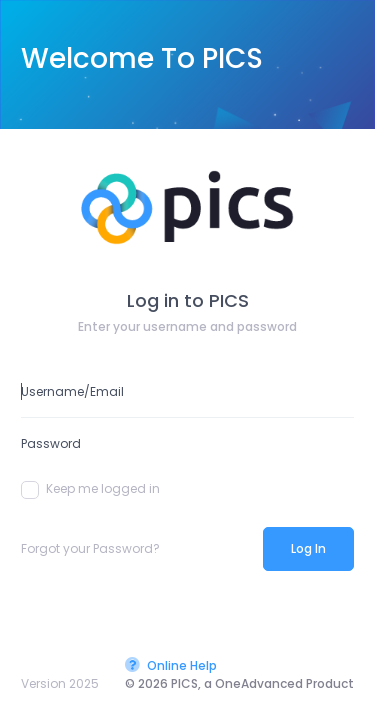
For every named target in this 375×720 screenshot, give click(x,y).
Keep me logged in (90, 489)
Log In (308, 548)
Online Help (171, 665)
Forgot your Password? (90, 548)
